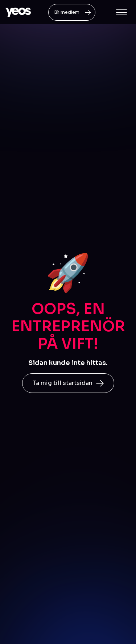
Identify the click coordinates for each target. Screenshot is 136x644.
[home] (18, 12)
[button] (121, 12)
